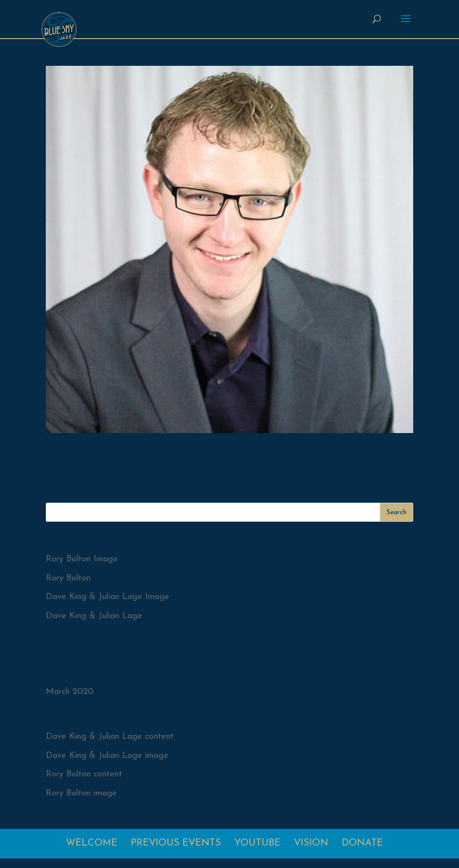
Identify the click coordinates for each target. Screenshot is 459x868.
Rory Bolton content (84, 774)
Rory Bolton (68, 578)
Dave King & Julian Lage (94, 616)
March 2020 (70, 692)
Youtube (257, 843)
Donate (362, 843)
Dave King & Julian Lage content (110, 737)
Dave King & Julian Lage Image (108, 597)
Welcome (92, 843)
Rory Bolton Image (122, 455)
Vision (311, 843)
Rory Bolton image (81, 793)
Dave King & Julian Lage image (107, 756)
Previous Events (176, 843)
